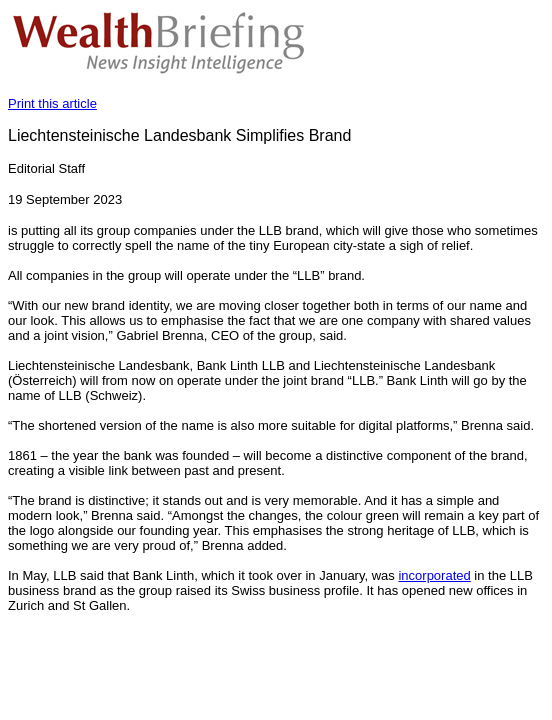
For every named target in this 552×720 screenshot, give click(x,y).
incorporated (434, 575)
